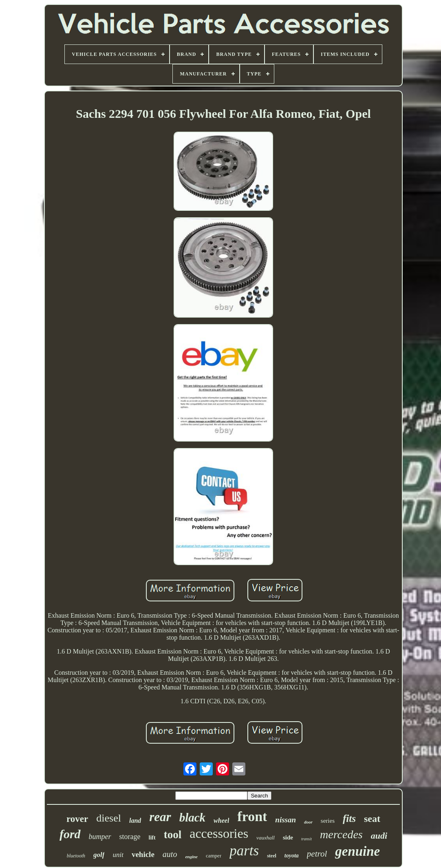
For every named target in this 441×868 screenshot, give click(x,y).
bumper (100, 837)
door (308, 822)
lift (152, 838)
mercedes (341, 834)
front (252, 816)
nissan (286, 820)
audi (379, 836)
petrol (317, 854)
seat (372, 819)
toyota (292, 856)
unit (118, 855)
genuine (357, 851)
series (328, 821)
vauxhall (266, 838)
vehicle (143, 854)
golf (99, 855)
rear (160, 817)
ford (70, 834)
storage (130, 837)
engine (191, 857)
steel (272, 856)
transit (306, 839)
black (192, 817)
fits (349, 818)
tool (173, 835)
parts (244, 851)
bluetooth (76, 856)
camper (214, 856)
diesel (109, 818)
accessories (219, 833)
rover (77, 819)
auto (170, 854)
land (135, 821)
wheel (221, 821)
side (288, 837)
